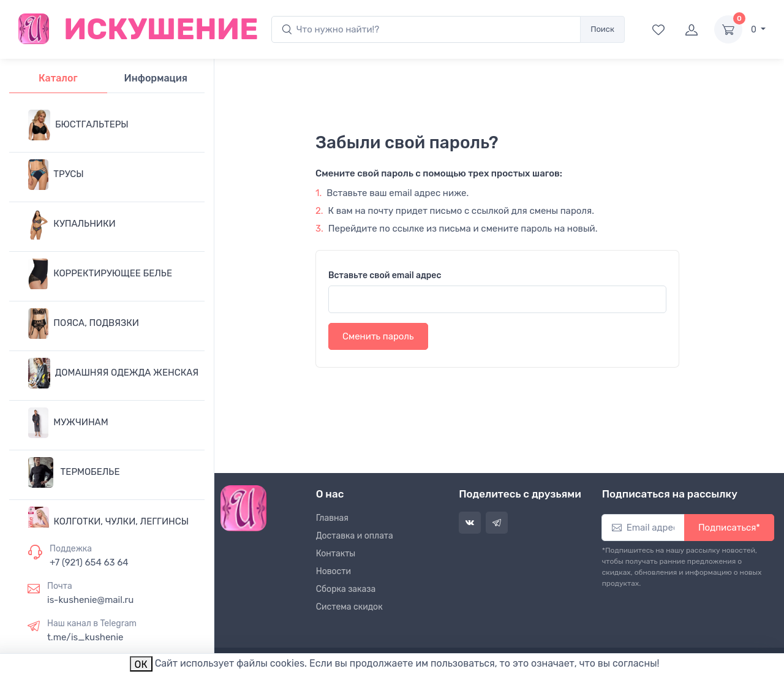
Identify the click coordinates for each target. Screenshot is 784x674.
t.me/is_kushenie (85, 637)
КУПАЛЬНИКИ (72, 224)
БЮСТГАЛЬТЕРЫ (78, 125)
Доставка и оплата (355, 536)
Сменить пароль (378, 336)
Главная (332, 518)
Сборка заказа (346, 589)
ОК (141, 665)
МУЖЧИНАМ (68, 423)
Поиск (602, 29)
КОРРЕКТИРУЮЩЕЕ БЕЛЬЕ (100, 274)
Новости (334, 571)
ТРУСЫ (56, 175)
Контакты (336, 554)
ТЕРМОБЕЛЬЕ (74, 472)
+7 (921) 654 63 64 (89, 562)
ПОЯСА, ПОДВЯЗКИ (84, 324)
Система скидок (349, 607)
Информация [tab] (156, 78)
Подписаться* (729, 528)
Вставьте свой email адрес (385, 275)
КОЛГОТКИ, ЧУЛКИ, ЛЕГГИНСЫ (108, 522)
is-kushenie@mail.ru (90, 600)
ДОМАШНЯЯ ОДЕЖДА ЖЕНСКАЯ (113, 373)
